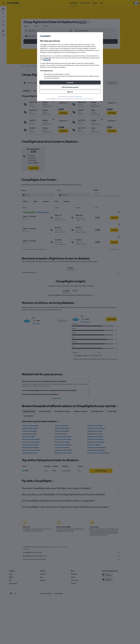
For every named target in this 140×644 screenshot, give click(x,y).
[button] (70, 83)
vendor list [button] (47, 60)
